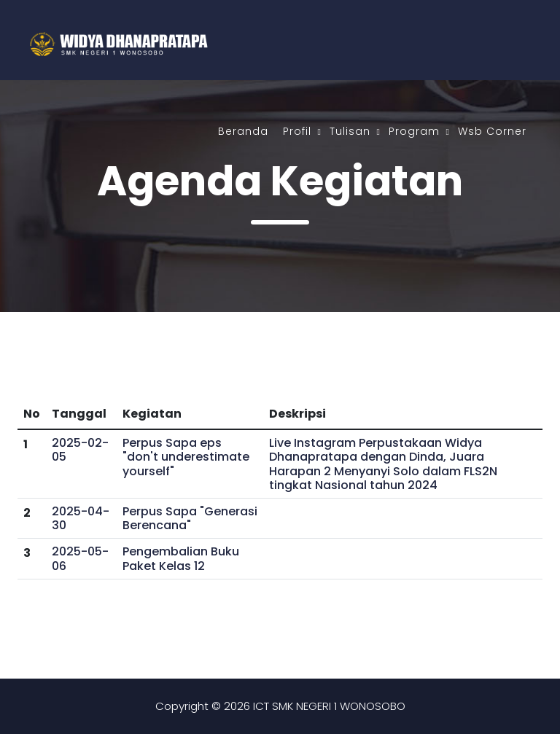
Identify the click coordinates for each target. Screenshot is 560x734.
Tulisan (350, 131)
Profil (297, 131)
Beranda (243, 131)
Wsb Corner (492, 131)
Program (414, 131)
